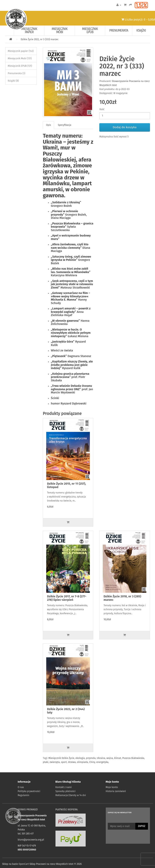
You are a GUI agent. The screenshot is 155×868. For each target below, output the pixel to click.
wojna (110, 758)
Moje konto (112, 787)
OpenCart (24, 864)
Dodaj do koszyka (125, 127)
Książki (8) (13, 81)
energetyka (102, 762)
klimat (118, 758)
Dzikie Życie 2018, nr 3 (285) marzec (122, 598)
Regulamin (23, 795)
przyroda (91, 758)
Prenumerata (119, 30)
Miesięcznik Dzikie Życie (61, 758)
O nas (21, 787)
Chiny (92, 762)
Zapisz (142, 826)
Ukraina (101, 758)
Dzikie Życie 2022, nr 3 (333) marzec (40, 39)
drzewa (72, 762)
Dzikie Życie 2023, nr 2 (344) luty (66, 711)
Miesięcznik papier (29, 30)
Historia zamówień (116, 791)
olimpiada (83, 762)
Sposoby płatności (66, 791)
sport (64, 762)
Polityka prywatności (29, 791)
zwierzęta (55, 762)
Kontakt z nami (64, 787)
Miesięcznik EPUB (90, 30)
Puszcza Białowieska (133, 758)
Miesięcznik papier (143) (21, 51)
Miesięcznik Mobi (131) (20, 58)
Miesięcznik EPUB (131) (20, 66)
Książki (141, 30)
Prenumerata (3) (17, 73)
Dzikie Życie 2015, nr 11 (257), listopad (66, 485)
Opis (48, 125)
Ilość (102, 109)
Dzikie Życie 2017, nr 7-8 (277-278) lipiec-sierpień (67, 598)
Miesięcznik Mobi (60, 30)
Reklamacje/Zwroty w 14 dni (71, 795)
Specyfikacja (64, 125)
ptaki (46, 762)
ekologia (80, 758)
